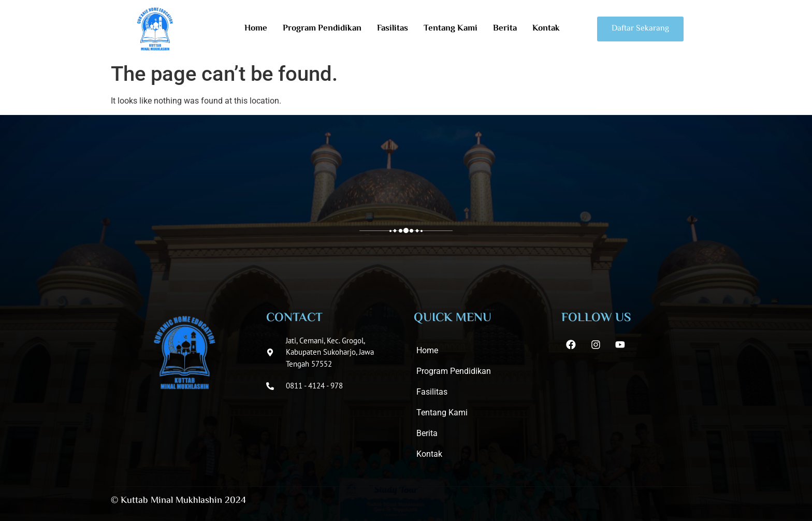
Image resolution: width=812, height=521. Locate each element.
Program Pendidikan (322, 29)
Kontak (546, 29)
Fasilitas (393, 29)
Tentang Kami (451, 29)
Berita (505, 29)
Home (256, 29)
